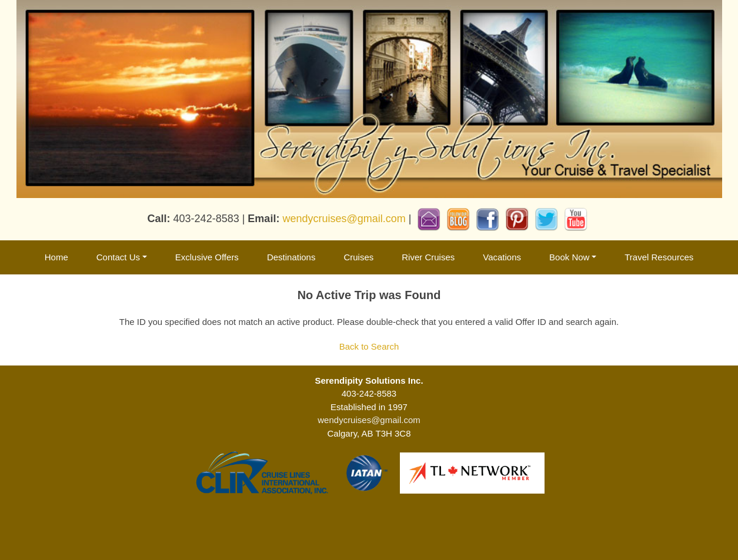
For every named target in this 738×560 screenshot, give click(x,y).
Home (56, 257)
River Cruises (428, 257)
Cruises (358, 257)
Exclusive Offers (207, 257)
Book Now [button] (569, 257)
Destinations (291, 257)
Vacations (502, 257)
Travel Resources (659, 257)
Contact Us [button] (118, 257)
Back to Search (369, 346)
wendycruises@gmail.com (344, 219)
